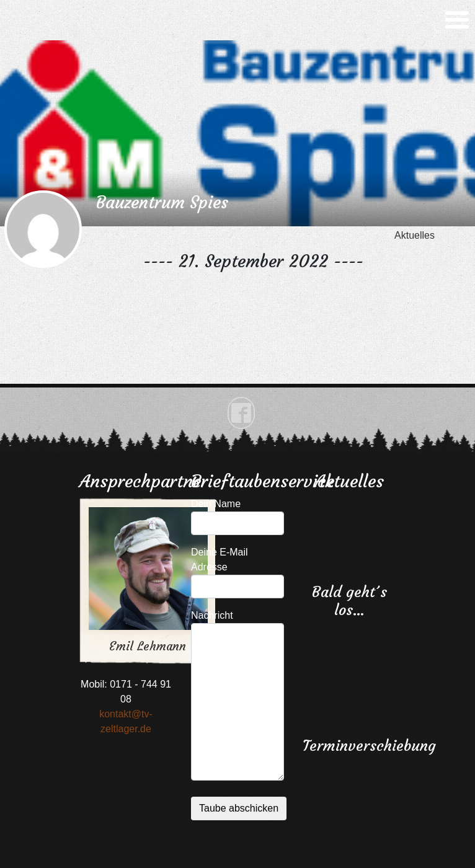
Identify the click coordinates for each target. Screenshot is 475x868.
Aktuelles (415, 235)
